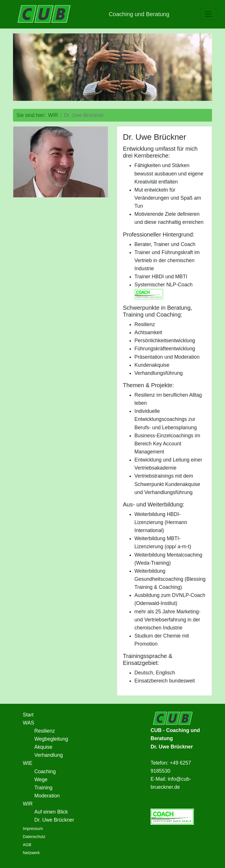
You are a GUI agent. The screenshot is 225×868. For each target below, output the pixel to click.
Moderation (47, 796)
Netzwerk (31, 853)
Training (43, 788)
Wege (41, 780)
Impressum (33, 829)
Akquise (43, 747)
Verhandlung (49, 755)
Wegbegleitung (51, 739)
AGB (27, 845)
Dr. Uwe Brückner (54, 820)
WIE (28, 763)
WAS (28, 723)
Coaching (45, 771)
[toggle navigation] (208, 14)
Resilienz (45, 731)
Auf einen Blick (51, 812)
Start (28, 715)
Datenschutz (34, 837)
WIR (28, 804)
